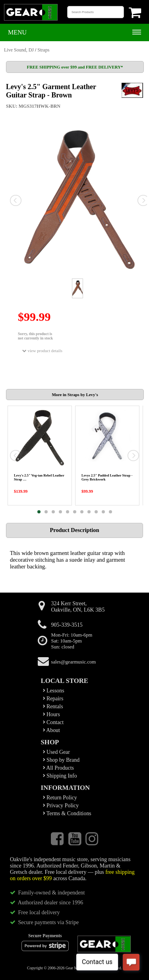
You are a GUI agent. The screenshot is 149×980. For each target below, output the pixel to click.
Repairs (53, 699)
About (51, 730)
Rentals (53, 706)
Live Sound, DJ (19, 50)
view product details (42, 351)
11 (110, 512)
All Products (58, 768)
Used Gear (56, 752)
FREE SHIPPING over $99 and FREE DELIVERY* (75, 67)
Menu (17, 32)
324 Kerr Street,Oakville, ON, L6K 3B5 (78, 607)
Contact (53, 722)
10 (103, 512)
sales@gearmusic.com (74, 662)
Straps (43, 50)
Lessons (54, 691)
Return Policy (60, 798)
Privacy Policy (61, 806)
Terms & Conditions (67, 813)
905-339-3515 (67, 625)
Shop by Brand (61, 760)
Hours (51, 714)
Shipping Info (60, 776)
